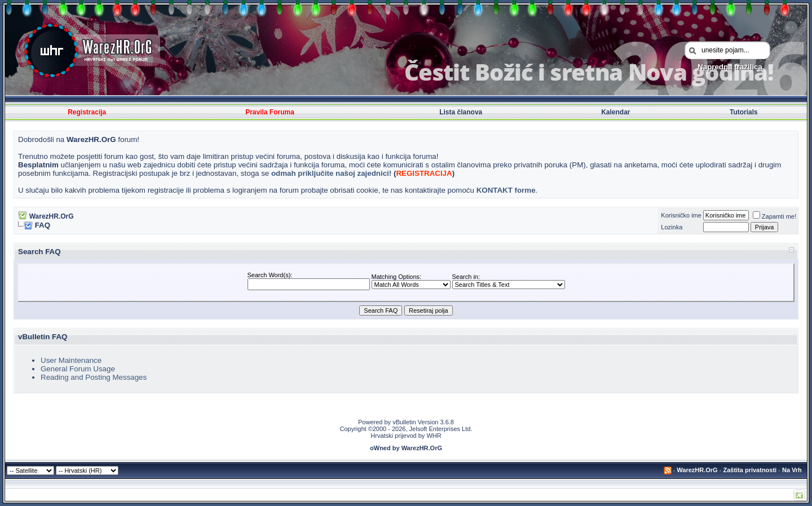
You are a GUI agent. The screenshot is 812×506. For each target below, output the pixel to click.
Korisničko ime (681, 215)
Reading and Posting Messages (94, 377)
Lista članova (461, 112)
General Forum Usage (78, 369)
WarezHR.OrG (52, 216)
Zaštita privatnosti (750, 470)
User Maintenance (71, 360)
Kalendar (615, 112)
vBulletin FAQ (43, 337)
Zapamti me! (775, 216)
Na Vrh (792, 470)
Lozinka (672, 227)
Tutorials (744, 112)
